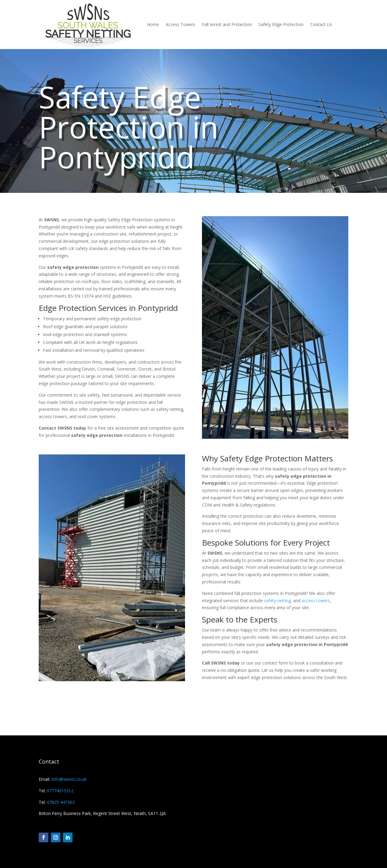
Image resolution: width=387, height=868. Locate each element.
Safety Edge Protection (281, 24)
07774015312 (60, 791)
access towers (316, 601)
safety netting (277, 601)
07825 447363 (61, 802)
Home (153, 24)
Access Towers (180, 24)
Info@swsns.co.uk (68, 779)
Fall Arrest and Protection (227, 24)
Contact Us (321, 24)
